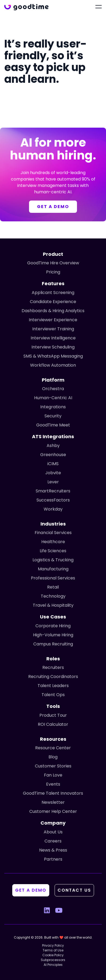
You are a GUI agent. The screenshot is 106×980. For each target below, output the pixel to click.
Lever (53, 482)
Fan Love (53, 775)
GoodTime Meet (53, 425)
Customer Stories (53, 766)
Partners (53, 859)
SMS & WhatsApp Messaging (53, 356)
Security (53, 416)
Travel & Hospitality (53, 605)
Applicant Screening (53, 293)
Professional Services (53, 578)
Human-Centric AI (53, 398)
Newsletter (53, 802)
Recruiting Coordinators (53, 677)
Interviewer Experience (53, 320)
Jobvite (53, 473)
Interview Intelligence (53, 338)
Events (53, 784)
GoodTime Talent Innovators (53, 793)
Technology (53, 596)
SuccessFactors (53, 500)
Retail (53, 587)
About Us (53, 832)
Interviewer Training (53, 329)
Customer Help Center (53, 811)
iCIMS (53, 464)
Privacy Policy (53, 945)
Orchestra (53, 389)
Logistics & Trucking (53, 560)
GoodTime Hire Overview (53, 263)
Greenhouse (53, 455)
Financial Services (53, 533)
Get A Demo (31, 890)
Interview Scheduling (53, 347)
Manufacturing (53, 569)
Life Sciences (53, 551)
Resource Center (53, 748)
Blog (53, 757)
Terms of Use (53, 950)
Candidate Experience (53, 302)
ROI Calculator (53, 724)
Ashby (53, 446)
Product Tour (53, 715)
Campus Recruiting (53, 644)
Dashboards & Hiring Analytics (53, 311)
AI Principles (53, 965)
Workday (53, 509)
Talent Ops (53, 695)
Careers (53, 841)
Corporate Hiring (53, 626)
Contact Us (74, 890)
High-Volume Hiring (53, 635)
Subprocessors (53, 960)
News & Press (53, 850)
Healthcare (53, 542)
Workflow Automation (53, 365)
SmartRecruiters (53, 491)
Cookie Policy (53, 955)
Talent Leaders (53, 686)
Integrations (53, 407)
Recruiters (53, 667)
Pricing (53, 272)
